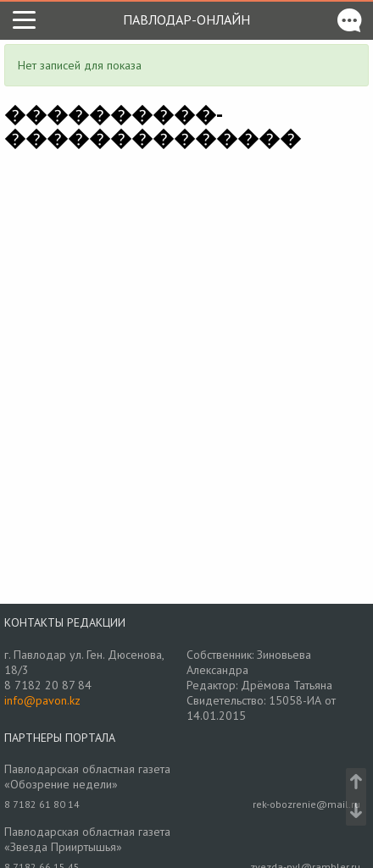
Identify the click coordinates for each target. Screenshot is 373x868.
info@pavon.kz (42, 700)
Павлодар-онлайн (186, 19)
